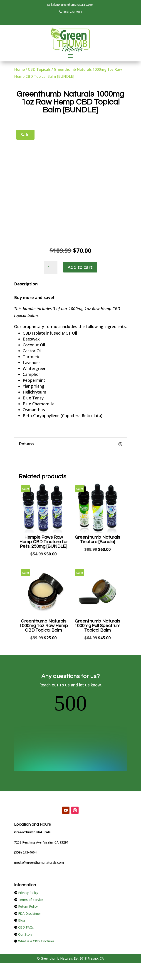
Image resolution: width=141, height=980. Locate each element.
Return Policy (28, 863)
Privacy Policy (28, 849)
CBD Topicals (39, 69)
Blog (22, 877)
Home (19, 69)
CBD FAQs (26, 884)
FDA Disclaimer (30, 870)
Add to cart (80, 267)
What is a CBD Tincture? (36, 898)
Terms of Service (31, 856)
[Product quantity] (51, 267)
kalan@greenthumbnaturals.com (72, 5)
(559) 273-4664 (72, 12)
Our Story (25, 891)
